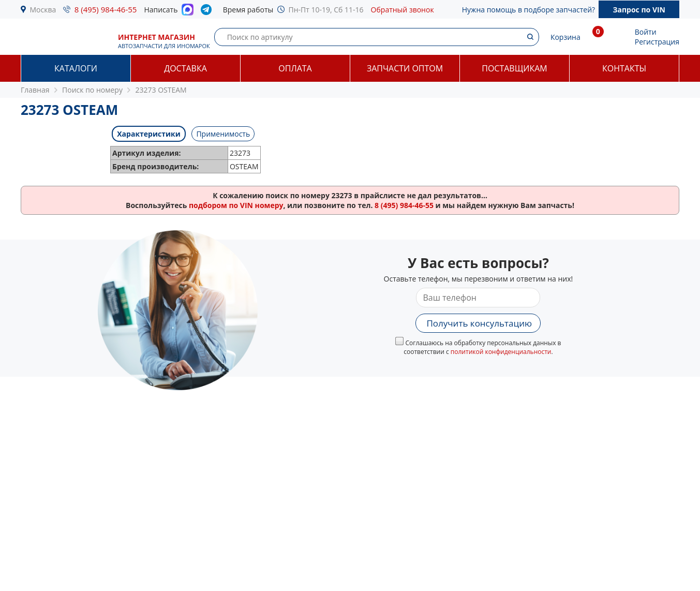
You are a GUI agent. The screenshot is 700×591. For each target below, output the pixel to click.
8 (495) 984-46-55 (106, 9)
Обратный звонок (403, 10)
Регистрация (657, 42)
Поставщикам (514, 68)
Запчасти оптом (405, 68)
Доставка (185, 68)
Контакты (624, 68)
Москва (43, 10)
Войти (646, 32)
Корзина (565, 37)
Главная (35, 90)
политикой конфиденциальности (501, 352)
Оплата (295, 68)
